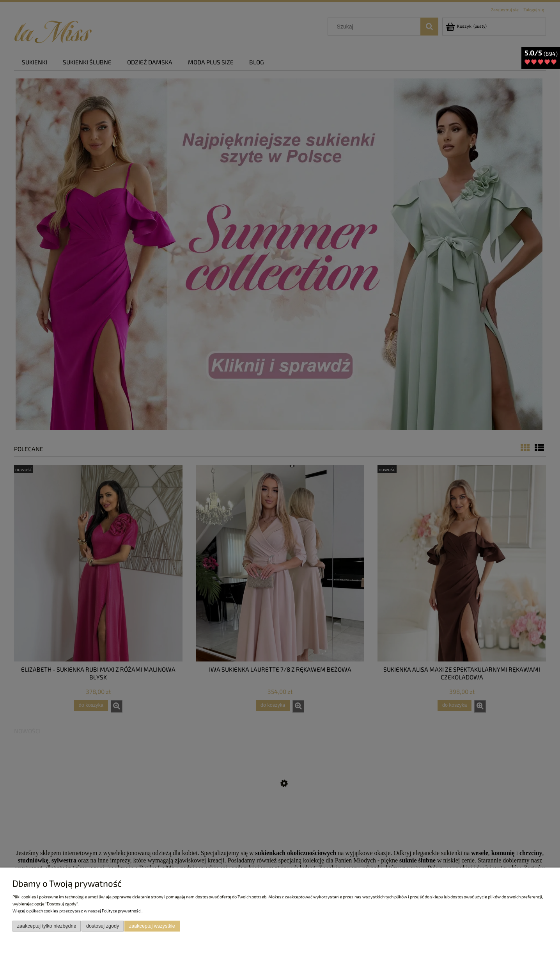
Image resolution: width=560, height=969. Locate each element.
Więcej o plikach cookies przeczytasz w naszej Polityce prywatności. (78, 911)
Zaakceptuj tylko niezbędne (47, 926)
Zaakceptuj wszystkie (152, 926)
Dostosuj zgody (103, 926)
